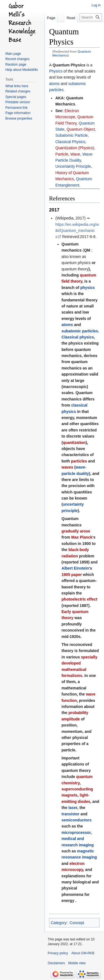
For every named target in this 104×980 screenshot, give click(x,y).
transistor (71, 814)
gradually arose (76, 531)
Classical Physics (70, 142)
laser (73, 808)
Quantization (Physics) (75, 148)
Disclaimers (56, 963)
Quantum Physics (69, 65)
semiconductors (77, 820)
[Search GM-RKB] (91, 17)
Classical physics (78, 337)
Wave (75, 154)
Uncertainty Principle (73, 166)
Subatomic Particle (71, 135)
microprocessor (76, 832)
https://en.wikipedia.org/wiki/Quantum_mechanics (77, 231)
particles (79, 461)
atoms (54, 84)
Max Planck (82, 537)
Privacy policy (58, 953)
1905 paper (72, 575)
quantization (74, 443)
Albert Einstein (75, 568)
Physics (56, 71)
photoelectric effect (79, 599)
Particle (62, 154)
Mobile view (77, 963)
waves (67, 467)
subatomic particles (80, 331)
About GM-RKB (83, 953)
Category (59, 923)
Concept (77, 923)
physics (87, 288)
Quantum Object (81, 129)
